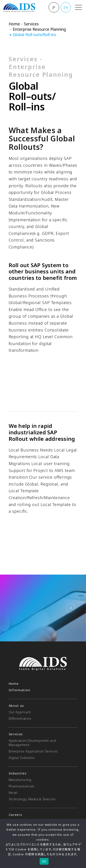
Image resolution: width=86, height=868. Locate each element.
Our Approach (20, 712)
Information (19, 690)
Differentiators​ (20, 719)
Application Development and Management (32, 743)
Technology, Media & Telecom (32, 799)
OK (44, 861)
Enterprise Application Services (33, 751)
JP (54, 7)
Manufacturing (20, 780)
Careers (15, 815)
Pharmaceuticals (22, 786)
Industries (18, 773)
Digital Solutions (22, 758)
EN (66, 7)
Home (14, 24)
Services (31, 24)
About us (16, 706)
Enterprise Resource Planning (39, 29)
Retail (13, 793)
